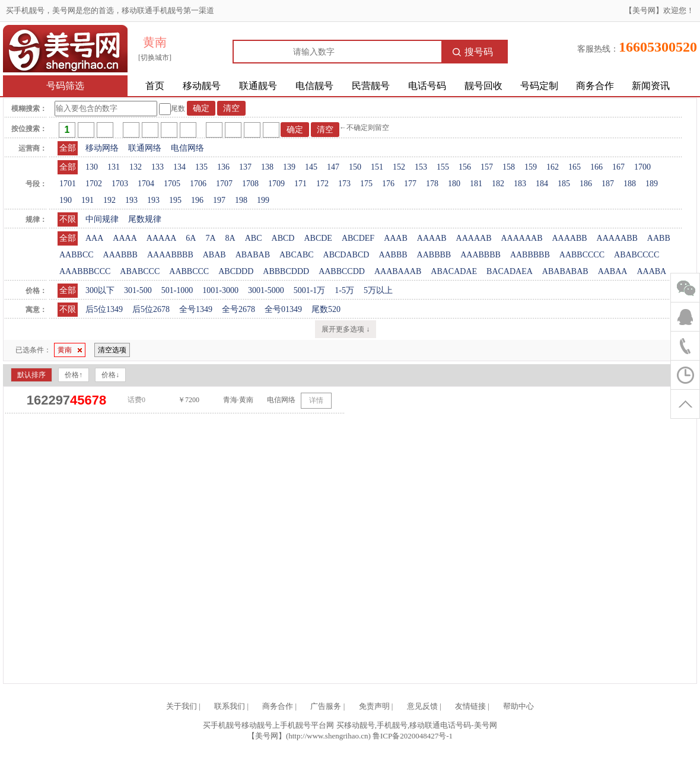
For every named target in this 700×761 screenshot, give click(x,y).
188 (630, 184)
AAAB (396, 238)
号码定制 (539, 86)
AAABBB (120, 255)
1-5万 (344, 290)
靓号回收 (483, 86)
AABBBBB (530, 255)
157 (487, 167)
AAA (94, 238)
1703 (120, 184)
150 (355, 167)
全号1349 (196, 309)
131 (114, 167)
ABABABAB (565, 271)
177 (410, 184)
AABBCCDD (342, 271)
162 (553, 167)
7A (210, 238)
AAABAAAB (398, 271)
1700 (642, 167)
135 (201, 167)
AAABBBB (481, 255)
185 (564, 184)
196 (197, 200)
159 (531, 167)
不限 (68, 219)
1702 (94, 184)
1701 (68, 184)
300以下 (100, 290)
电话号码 (427, 86)
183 (520, 184)
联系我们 (230, 706)
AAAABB (569, 238)
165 (575, 167)
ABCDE (318, 238)
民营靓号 (371, 86)
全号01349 (283, 309)
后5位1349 (104, 309)
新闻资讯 (651, 86)
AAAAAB (474, 238)
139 (289, 167)
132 (136, 167)
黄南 (70, 350)
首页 (155, 86)
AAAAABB (617, 238)
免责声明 (374, 706)
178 (432, 184)
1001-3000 (220, 290)
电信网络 (187, 148)
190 (66, 200)
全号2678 (238, 309)
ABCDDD (236, 271)
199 (263, 200)
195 (175, 200)
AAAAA (162, 238)
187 (608, 184)
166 (596, 167)
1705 (172, 184)
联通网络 (145, 148)
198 (241, 200)
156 (465, 167)
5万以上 (378, 290)
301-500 (138, 290)
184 (542, 184)
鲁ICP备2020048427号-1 (413, 736)
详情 (316, 400)
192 (109, 200)
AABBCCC (189, 271)
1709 (276, 184)
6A (191, 238)
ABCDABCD (346, 255)
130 (92, 167)
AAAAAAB (521, 238)
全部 (68, 148)
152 (399, 167)
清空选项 (112, 350)
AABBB (393, 255)
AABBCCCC (582, 255)
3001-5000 (266, 290)
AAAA (125, 238)
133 (157, 167)
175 (366, 184)
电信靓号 (314, 86)
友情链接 (470, 706)
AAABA (651, 271)
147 (333, 167)
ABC (254, 238)
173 (344, 184)
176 (388, 184)
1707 (224, 184)
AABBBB (434, 255)
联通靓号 (258, 86)
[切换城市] (155, 58)
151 (377, 167)
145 (311, 167)
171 (300, 184)
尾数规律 (145, 219)
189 (652, 184)
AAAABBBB (170, 255)
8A (230, 238)
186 (586, 184)
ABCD (283, 238)
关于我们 (182, 706)
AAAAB (432, 238)
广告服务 (326, 706)
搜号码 (473, 52)
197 (219, 200)
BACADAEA (510, 271)
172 (322, 184)
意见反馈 (422, 706)
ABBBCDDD (286, 271)
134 (179, 167)
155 (443, 167)
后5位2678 (151, 309)
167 (618, 167)
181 (476, 184)
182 (498, 184)
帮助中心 (518, 706)
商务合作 (595, 86)
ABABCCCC (637, 255)
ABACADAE (454, 271)
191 (87, 200)
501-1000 (177, 290)
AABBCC (77, 255)
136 (223, 167)
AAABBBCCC (85, 271)
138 (267, 167)
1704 (146, 184)
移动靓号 (202, 86)
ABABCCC (140, 271)
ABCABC (297, 255)
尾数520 (326, 309)
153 (421, 167)
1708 (250, 184)
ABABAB (253, 255)
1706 (198, 184)
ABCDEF (358, 238)
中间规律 (102, 219)
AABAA (613, 271)
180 (454, 184)
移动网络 (102, 148)
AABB (659, 238)
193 (131, 200)
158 (509, 167)
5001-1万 (310, 290)
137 (245, 167)
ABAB (214, 255)
